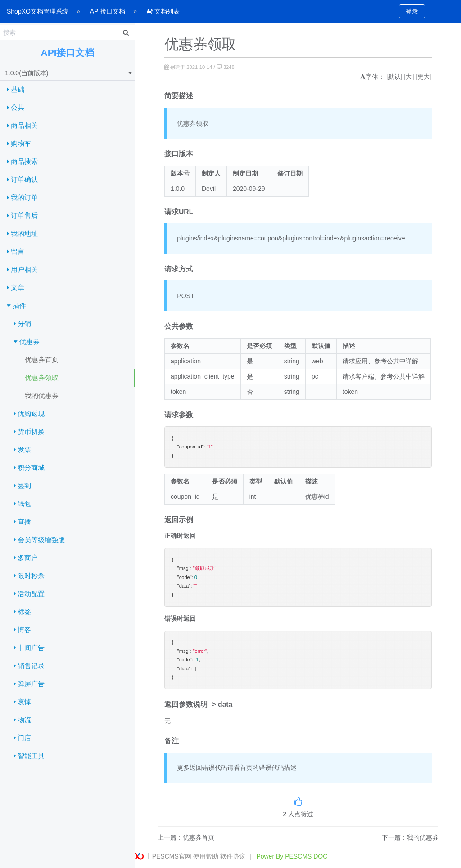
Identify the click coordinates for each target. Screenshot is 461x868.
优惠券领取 (42, 377)
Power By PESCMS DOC (292, 856)
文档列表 (163, 11)
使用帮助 (206, 856)
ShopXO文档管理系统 (38, 11)
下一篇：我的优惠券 (410, 837)
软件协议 (233, 856)
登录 (412, 11)
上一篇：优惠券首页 (186, 837)
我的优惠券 (42, 396)
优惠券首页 (42, 359)
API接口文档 (108, 11)
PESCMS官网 (172, 856)
